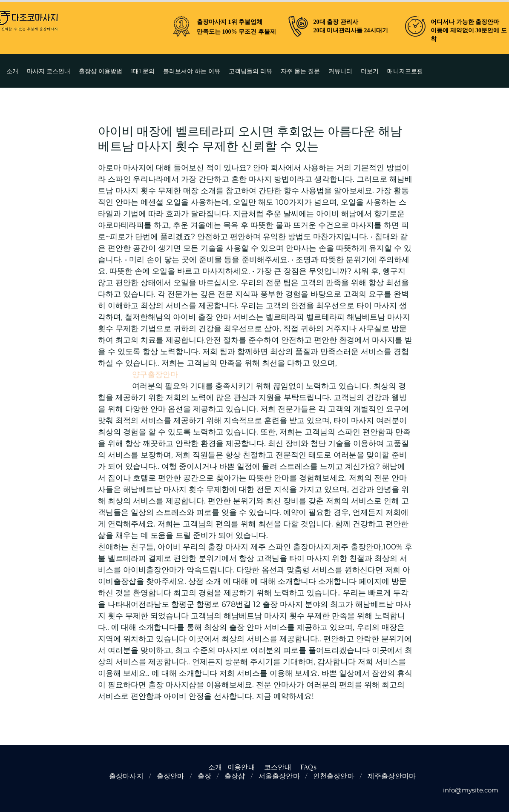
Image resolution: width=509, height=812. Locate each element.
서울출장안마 (279, 776)
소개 (215, 767)
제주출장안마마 (392, 776)
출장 (204, 776)
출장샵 (235, 776)
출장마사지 (126, 776)
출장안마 (171, 776)
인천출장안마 (334, 776)
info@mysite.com (471, 790)
